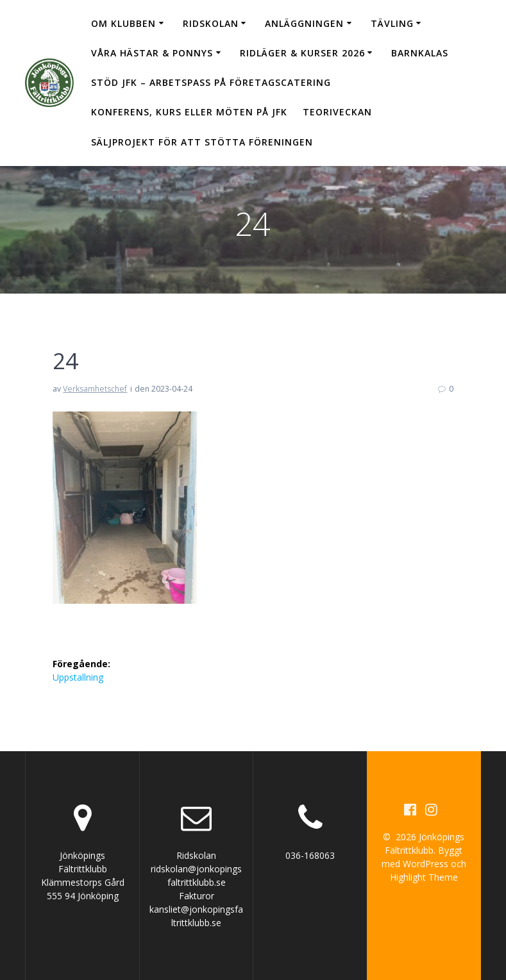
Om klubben (123, 23)
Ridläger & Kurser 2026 (302, 53)
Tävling (392, 23)
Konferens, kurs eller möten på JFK (189, 112)
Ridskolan (211, 23)
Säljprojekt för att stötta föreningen (202, 142)
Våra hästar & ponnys (152, 53)
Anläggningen (304, 23)
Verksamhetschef (95, 389)
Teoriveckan (337, 112)
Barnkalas (420, 53)
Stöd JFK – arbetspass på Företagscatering (211, 82)
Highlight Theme (424, 877)
